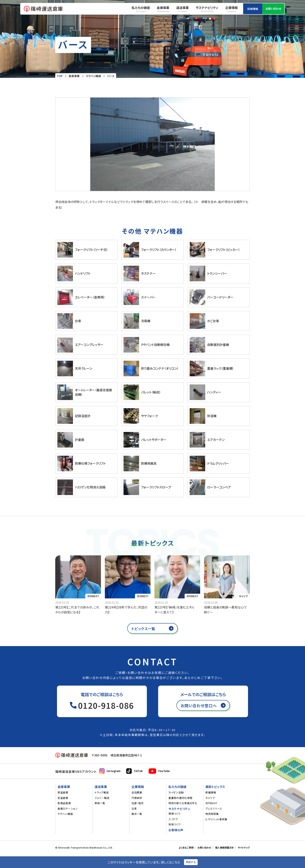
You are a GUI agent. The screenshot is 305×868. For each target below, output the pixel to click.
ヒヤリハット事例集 (216, 819)
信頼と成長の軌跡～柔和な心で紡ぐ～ (225, 610)
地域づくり (175, 824)
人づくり (173, 819)
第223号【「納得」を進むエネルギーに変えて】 (174, 610)
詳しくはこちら (170, 862)
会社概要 (137, 792)
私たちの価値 (141, 9)
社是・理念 (138, 803)
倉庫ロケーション (68, 809)
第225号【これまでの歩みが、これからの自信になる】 (77, 610)
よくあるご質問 (186, 848)
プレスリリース (214, 809)
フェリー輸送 (102, 798)
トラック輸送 (102, 792)
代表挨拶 (137, 798)
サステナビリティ (207, 9)
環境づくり (175, 814)
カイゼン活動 (176, 792)
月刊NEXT (93, 596)
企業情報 (231, 9)
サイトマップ (244, 848)
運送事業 (182, 9)
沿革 (134, 809)
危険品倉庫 (64, 803)
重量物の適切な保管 (180, 798)
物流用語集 (212, 814)
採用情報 (253, 9)
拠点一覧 (137, 814)
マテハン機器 (65, 814)
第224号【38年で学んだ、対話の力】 (126, 610)
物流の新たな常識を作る (183, 803)
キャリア (210, 798)
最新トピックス (215, 787)
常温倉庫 (63, 792)
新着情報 (211, 792)
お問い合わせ (273, 9)
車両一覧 (100, 803)
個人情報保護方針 (224, 848)
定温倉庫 (63, 798)
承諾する (191, 862)
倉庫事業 (163, 9)
